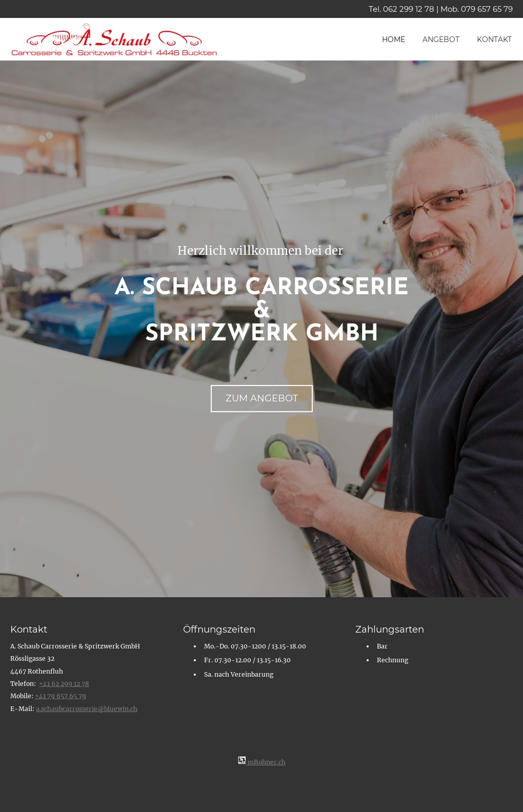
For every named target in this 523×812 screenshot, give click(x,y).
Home (394, 39)
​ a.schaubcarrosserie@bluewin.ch (87, 709)
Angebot (441, 39)
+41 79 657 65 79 (61, 696)
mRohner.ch (262, 762)
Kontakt (494, 39)
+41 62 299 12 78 (64, 684)
